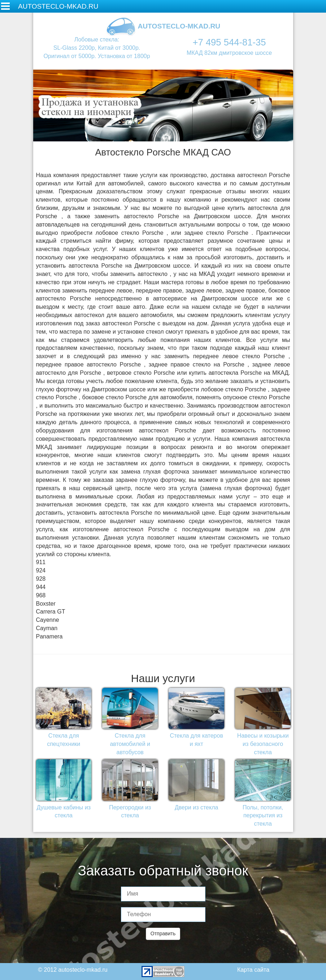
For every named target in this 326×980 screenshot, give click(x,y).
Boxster (46, 604)
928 (41, 579)
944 (41, 587)
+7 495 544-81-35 (229, 42)
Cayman (47, 628)
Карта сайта (253, 970)
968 (41, 595)
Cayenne (48, 620)
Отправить (163, 933)
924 (41, 570)
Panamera (49, 636)
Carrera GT (51, 612)
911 (41, 562)
